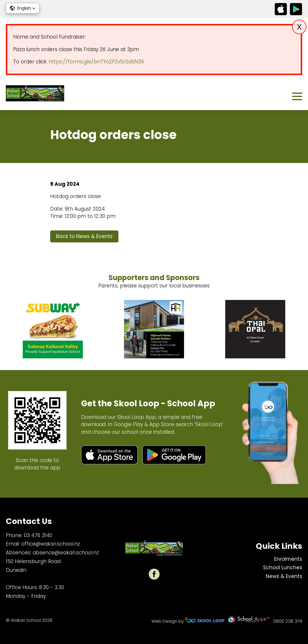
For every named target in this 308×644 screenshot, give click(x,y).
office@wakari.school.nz (51, 544)
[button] (23, 8)
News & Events (284, 576)
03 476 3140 (38, 535)
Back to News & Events (84, 236)
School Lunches (283, 567)
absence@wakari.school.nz (66, 553)
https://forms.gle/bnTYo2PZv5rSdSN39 (96, 62)
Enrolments (288, 559)
